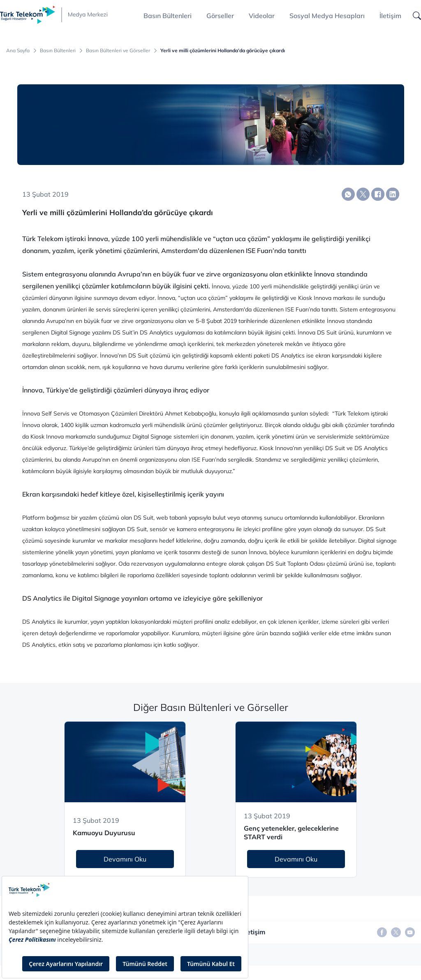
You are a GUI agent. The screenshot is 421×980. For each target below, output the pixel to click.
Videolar (262, 16)
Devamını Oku (125, 859)
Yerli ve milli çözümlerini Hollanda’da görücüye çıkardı (223, 51)
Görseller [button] (220, 16)
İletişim (390, 16)
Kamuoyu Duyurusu (104, 833)
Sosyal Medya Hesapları (327, 16)
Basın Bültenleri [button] (168, 16)
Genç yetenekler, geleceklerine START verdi (291, 833)
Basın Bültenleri (58, 51)
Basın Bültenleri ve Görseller (118, 51)
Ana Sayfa (18, 51)
